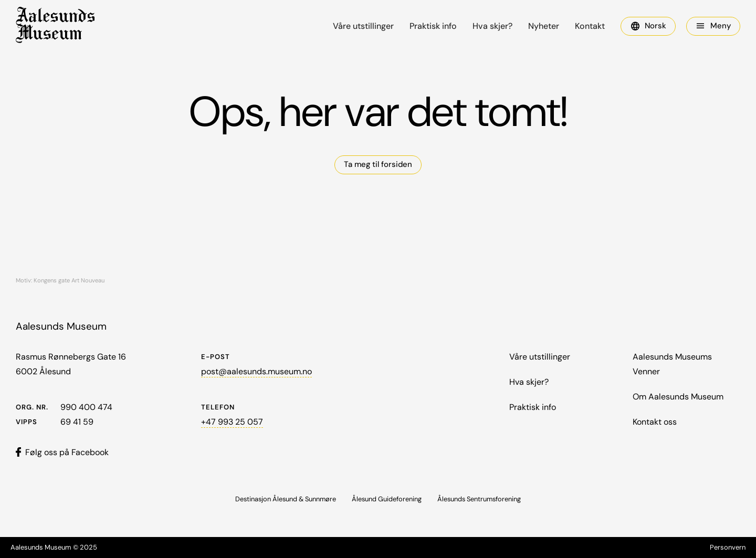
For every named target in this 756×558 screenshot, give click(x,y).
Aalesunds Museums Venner (672, 364)
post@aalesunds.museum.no (256, 371)
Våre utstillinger (363, 26)
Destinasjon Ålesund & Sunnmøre (286, 499)
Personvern (728, 547)
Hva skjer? (492, 26)
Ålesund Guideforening (387, 499)
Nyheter (544, 26)
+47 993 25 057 (232, 422)
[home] (55, 26)
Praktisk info (433, 26)
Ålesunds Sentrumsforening (479, 499)
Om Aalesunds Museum (678, 397)
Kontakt (590, 26)
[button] (648, 26)
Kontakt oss (655, 422)
